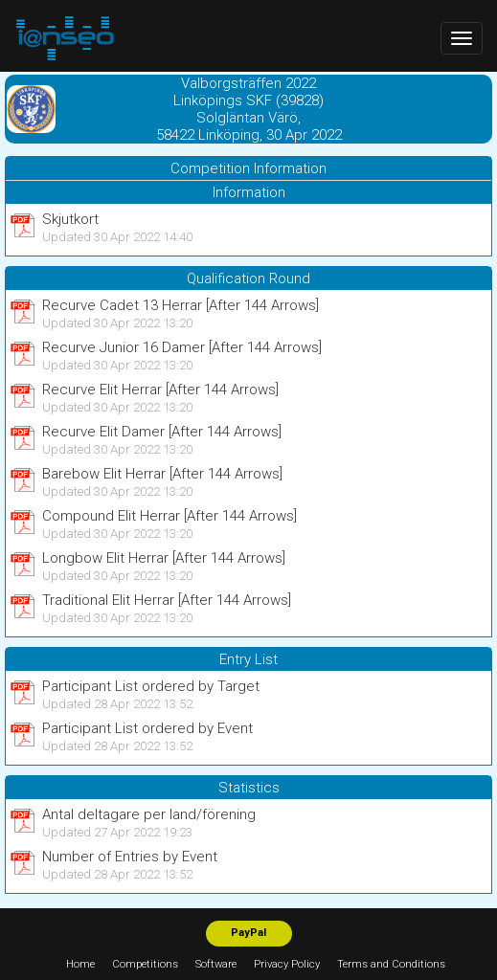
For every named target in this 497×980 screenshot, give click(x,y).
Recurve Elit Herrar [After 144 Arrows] (160, 390)
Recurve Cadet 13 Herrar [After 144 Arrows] (181, 305)
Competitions (145, 964)
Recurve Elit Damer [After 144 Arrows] (162, 432)
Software (216, 964)
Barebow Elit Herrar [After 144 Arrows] (162, 474)
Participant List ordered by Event (147, 728)
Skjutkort (70, 219)
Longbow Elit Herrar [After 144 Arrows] (164, 558)
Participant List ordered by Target (151, 686)
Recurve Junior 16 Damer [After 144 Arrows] (182, 347)
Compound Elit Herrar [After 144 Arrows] (169, 516)
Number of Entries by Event (130, 857)
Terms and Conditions (391, 964)
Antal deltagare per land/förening (149, 814)
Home (80, 964)
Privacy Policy (287, 964)
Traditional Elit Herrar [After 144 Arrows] (167, 600)
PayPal (248, 933)
